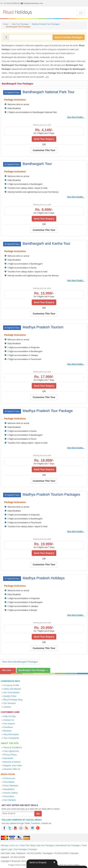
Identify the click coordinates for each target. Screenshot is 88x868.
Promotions (9, 796)
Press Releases (11, 786)
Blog (33, 845)
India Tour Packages (20, 24)
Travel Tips (24, 845)
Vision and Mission (12, 689)
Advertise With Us (12, 769)
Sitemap (4, 845)
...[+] (47, 77)
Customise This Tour (44, 150)
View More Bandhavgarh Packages (20, 662)
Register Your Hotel (13, 765)
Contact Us (9, 720)
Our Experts (9, 724)
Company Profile (11, 685)
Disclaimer (8, 758)
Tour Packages (20, 849)
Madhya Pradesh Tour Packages (46, 24)
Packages (33, 849)
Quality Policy (10, 696)
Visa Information (11, 734)
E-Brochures (9, 778)
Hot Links (7, 670)
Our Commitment (12, 692)
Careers (7, 707)
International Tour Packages (68, 845)
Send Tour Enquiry (44, 139)
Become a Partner (12, 762)
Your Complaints (11, 738)
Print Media (9, 782)
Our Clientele (10, 800)
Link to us (14, 845)
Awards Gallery (10, 793)
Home (6, 24)
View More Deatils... (76, 117)
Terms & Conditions (13, 747)
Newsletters (9, 789)
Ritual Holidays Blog (13, 700)
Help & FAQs (10, 716)
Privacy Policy (10, 755)
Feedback (8, 727)
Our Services (10, 703)
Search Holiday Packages (69, 37)
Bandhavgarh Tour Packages (18, 84)
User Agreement (11, 751)
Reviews (7, 731)
